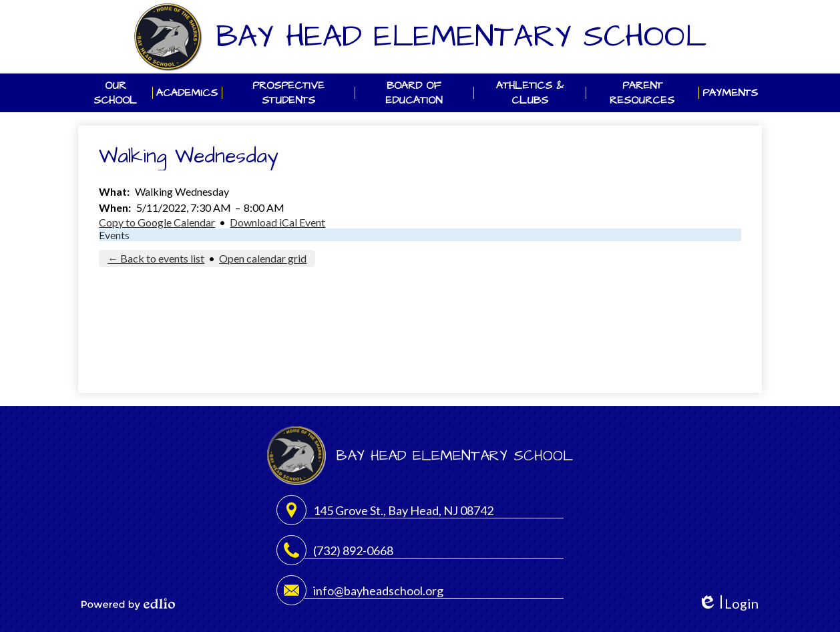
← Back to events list (156, 258)
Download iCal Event (277, 222)
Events (114, 235)
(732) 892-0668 (353, 550)
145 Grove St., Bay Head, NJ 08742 (403, 510)
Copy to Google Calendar (157, 222)
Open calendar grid (263, 258)
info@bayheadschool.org (378, 591)
